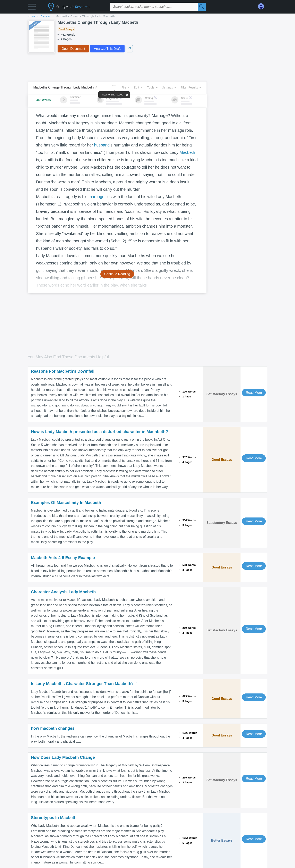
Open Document (73, 49)
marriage (96, 197)
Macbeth (187, 152)
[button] (32, 8)
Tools (152, 87)
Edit (138, 87)
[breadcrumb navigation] (147, 17)
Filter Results (191, 87)
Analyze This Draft (107, 49)
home (32, 16)
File (125, 87)
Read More (254, 393)
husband (102, 145)
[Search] (202, 7)
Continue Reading (117, 274)
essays (46, 16)
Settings (169, 87)
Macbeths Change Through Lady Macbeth (86, 16)
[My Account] (263, 6)
